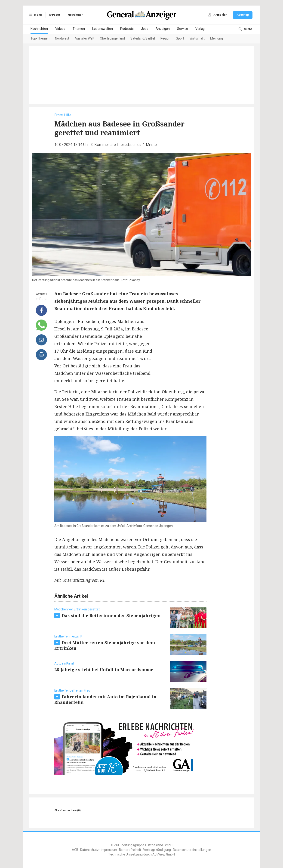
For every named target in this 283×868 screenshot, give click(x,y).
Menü (35, 15)
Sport (180, 38)
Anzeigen (163, 29)
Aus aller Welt (85, 38)
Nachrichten (39, 29)
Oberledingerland (112, 38)
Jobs (145, 29)
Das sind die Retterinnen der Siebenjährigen (111, 616)
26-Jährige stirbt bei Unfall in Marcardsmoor (104, 670)
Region (165, 38)
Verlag (200, 29)
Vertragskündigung (157, 850)
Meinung (217, 38)
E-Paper (55, 15)
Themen (79, 29)
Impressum (109, 850)
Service (183, 29)
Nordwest (62, 38)
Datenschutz (89, 850)
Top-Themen (40, 38)
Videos (60, 29)
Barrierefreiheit (130, 850)
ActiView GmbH (164, 854)
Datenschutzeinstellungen (192, 850)
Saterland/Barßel (143, 38)
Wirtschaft (197, 38)
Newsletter (75, 15)
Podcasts (127, 29)
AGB (75, 850)
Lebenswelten (103, 29)
